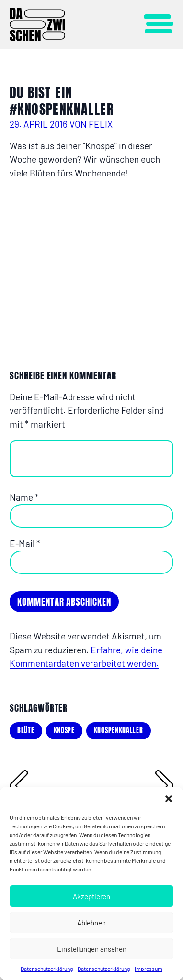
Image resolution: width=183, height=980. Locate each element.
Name (24, 497)
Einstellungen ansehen (92, 949)
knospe (64, 731)
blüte (26, 731)
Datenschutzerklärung (47, 969)
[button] (169, 799)
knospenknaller (119, 731)
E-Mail (25, 544)
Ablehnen (91, 923)
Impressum (149, 969)
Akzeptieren (91, 896)
